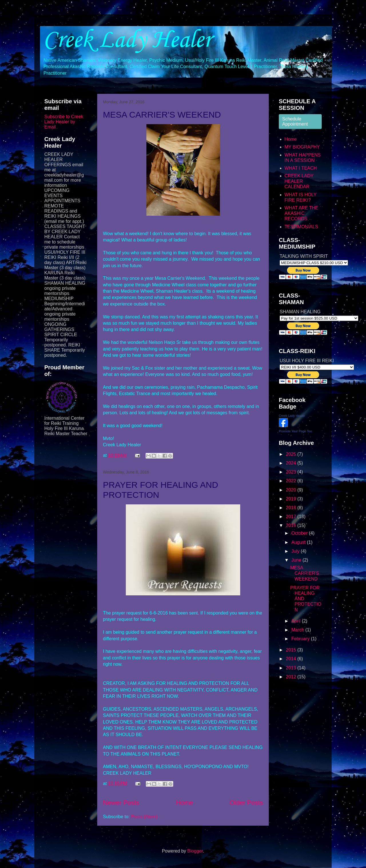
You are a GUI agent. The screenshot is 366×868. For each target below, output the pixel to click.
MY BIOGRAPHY (302, 147)
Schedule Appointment (295, 121)
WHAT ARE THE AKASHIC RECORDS (301, 213)
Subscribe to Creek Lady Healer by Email (64, 122)
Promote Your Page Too (295, 431)
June (297, 560)
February (301, 639)
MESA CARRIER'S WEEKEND (162, 115)
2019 (292, 499)
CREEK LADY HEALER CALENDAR (299, 181)
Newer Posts (121, 803)
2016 (292, 525)
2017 (292, 517)
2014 (292, 659)
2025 (292, 454)
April (297, 621)
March (298, 630)
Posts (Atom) (144, 817)
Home (184, 803)
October (300, 533)
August (299, 542)
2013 (292, 668)
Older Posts (246, 803)
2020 (292, 490)
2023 (292, 472)
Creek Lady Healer (127, 40)
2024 (292, 463)
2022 (292, 481)
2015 (292, 650)
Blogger (195, 851)
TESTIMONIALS (301, 227)
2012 (292, 677)
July (296, 551)
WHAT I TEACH (301, 168)
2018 (292, 508)
